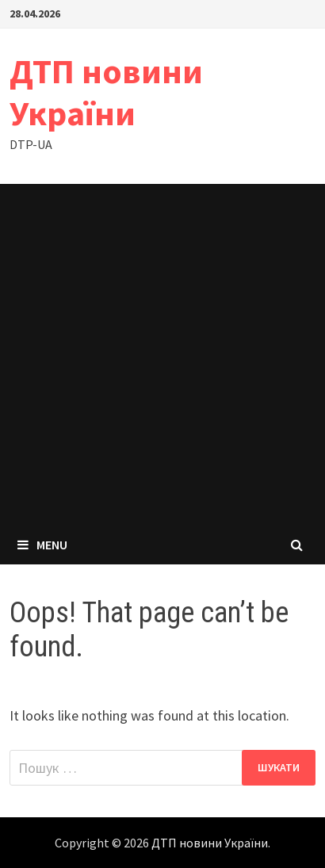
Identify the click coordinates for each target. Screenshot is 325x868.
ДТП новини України (106, 92)
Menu (42, 545)
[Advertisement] (162, 354)
